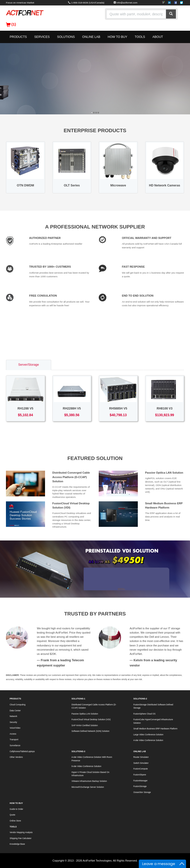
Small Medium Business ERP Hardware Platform (155, 729)
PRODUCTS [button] (18, 37)
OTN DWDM (25, 185)
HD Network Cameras (165, 185)
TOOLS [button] (140, 37)
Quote (12, 815)
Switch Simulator (141, 763)
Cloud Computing (18, 705)
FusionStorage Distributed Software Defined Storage (153, 706)
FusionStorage (140, 786)
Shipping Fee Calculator (21, 838)
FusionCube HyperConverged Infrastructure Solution (153, 721)
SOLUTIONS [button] (66, 37)
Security (13, 722)
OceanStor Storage (142, 792)
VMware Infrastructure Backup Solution (89, 781)
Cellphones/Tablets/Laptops (22, 752)
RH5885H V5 (118, 408)
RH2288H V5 (72, 408)
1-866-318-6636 (80, 3)
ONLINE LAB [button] (91, 37)
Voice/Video (15, 728)
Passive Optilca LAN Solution (164, 473)
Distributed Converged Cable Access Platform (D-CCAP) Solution (71, 477)
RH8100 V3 (165, 408)
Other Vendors (16, 757)
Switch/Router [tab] (73, 365)
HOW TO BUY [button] (117, 37)
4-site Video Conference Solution (148, 740)
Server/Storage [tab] (29, 365)
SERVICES (42, 37)
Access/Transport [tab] (119, 365)
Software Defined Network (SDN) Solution (90, 731)
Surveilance (15, 746)
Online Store (15, 821)
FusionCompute (141, 769)
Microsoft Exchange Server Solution (88, 787)
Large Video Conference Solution (148, 735)
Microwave (118, 185)
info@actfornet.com (127, 3)
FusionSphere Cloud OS (144, 714)
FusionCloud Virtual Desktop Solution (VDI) (91, 720)
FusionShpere (140, 775)
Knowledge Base (17, 844)
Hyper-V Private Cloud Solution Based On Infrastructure (90, 774)
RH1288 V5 (25, 408)
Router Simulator (141, 757)
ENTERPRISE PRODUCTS (95, 130)
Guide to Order (16, 809)
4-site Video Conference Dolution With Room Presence (92, 759)
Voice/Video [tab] (164, 365)
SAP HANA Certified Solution (85, 726)
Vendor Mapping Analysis (21, 832)
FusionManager (140, 781)
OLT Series (72, 185)
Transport (14, 740)
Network (13, 716)
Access (13, 734)
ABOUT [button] (158, 37)
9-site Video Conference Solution (86, 766)
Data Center (15, 711)
